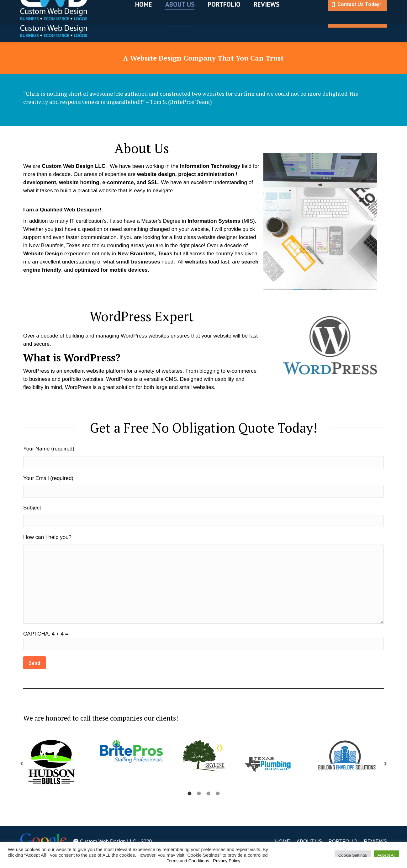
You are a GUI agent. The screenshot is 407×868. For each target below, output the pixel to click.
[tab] (189, 793)
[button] (22, 764)
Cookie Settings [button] (353, 855)
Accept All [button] (386, 855)
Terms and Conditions (188, 861)
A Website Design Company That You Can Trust (203, 58)
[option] (59, 764)
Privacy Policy (227, 861)
